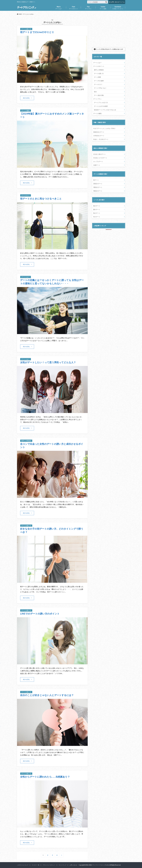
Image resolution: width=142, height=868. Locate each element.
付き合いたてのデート (100, 158)
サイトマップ (62, 865)
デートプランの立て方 (101, 103)
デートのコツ (98, 84)
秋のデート (97, 213)
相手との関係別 (99, 70)
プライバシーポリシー (49, 865)
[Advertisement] (109, 31)
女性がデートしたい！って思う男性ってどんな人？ (48, 362)
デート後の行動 (99, 95)
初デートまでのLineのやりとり (37, 32)
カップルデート (98, 161)
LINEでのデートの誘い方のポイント (40, 614)
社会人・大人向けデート (101, 139)
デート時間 (97, 77)
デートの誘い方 (99, 73)
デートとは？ (59, 7)
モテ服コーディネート (118, 7)
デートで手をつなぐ (100, 88)
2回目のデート (98, 184)
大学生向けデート (99, 136)
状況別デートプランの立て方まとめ (105, 110)
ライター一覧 (36, 865)
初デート (96, 180)
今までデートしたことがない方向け (104, 128)
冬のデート (97, 217)
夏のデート (97, 209)
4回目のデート (98, 191)
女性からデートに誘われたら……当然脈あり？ (45, 777)
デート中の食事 (99, 81)
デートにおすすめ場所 (101, 106)
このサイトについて (23, 865)
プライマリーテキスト (98, 865)
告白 (95, 92)
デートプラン (88, 7)
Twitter (107, 865)
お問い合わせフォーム (117, 2)
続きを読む (26, 98)
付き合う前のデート (99, 154)
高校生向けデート (99, 132)
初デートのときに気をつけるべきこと (41, 199)
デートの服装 (103, 7)
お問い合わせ (73, 865)
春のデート (97, 206)
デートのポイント (74, 7)
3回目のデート (98, 187)
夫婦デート (97, 165)
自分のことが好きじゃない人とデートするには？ (47, 695)
